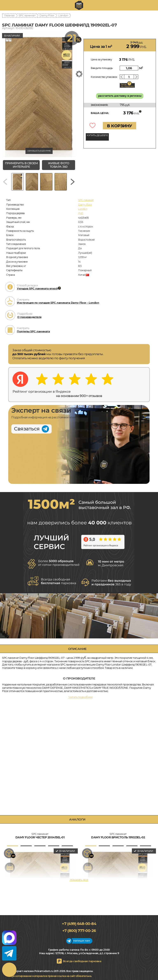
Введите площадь (102, 68)
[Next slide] (73, 182)
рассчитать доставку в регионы (120, 96)
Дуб (81, 213)
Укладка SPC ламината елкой (37, 288)
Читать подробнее (81, 697)
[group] (39, 94)
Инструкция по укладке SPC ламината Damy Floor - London (58, 303)
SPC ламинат (27, 15)
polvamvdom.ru (79, 5)
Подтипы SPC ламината (33, 331)
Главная (9, 15)
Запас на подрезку (127, 85)
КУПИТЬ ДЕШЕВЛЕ (97, 135)
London (63, 15)
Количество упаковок (104, 77)
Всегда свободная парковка (82, 961)
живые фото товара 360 (59, 165)
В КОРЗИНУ (120, 126)
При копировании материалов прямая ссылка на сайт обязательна (50, 976)
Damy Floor (47, 15)
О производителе (29, 317)
